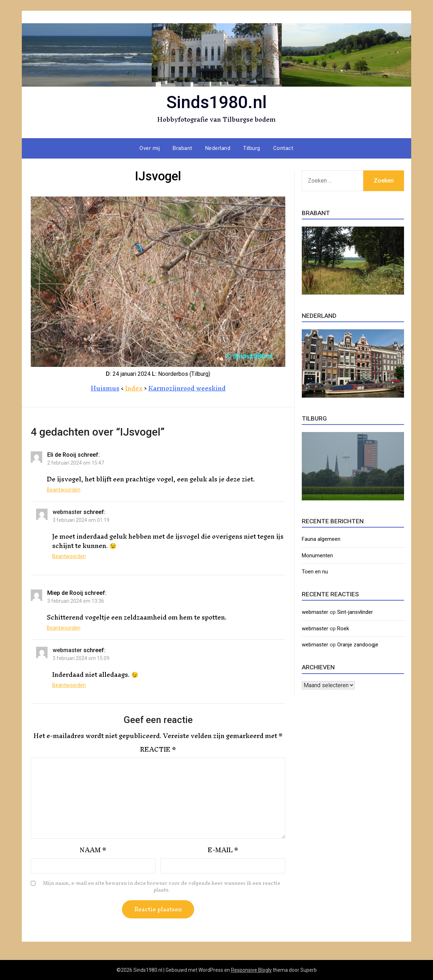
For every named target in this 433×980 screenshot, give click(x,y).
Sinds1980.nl (216, 102)
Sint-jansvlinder (355, 612)
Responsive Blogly (251, 970)
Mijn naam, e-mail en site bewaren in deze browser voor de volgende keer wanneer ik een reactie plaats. (162, 887)
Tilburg (252, 148)
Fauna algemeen (321, 539)
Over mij (150, 148)
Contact (283, 148)
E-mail (223, 850)
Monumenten (317, 556)
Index (134, 388)
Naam (93, 850)
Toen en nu (315, 572)
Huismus (105, 388)
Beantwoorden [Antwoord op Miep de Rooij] (64, 628)
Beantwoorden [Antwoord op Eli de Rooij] (64, 490)
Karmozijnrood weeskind (187, 388)
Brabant (183, 148)
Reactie (158, 749)
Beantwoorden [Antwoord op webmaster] (69, 556)
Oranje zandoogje (358, 645)
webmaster (67, 512)
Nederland (218, 148)
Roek (343, 629)
